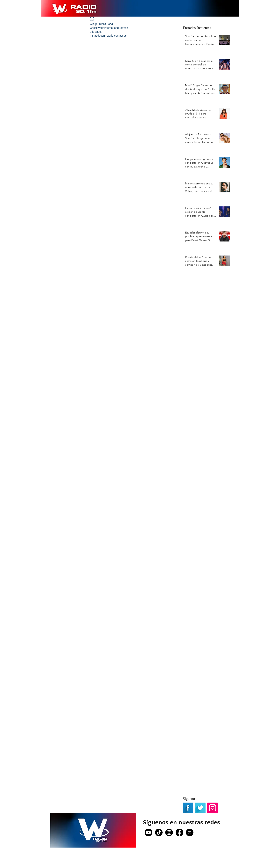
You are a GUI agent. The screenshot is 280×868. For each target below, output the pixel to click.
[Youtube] (148, 832)
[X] (190, 832)
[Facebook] (179, 832)
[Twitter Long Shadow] (200, 808)
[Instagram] (169, 832)
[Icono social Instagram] (213, 808)
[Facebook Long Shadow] (188, 808)
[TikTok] (159, 832)
